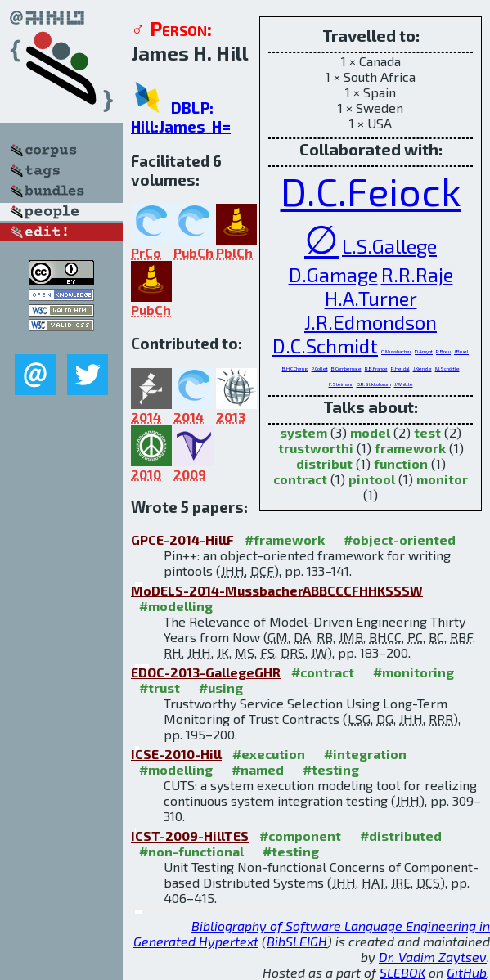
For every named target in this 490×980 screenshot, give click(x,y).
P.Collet (320, 369)
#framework (285, 539)
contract (300, 479)
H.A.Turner (371, 298)
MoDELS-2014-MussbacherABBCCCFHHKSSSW (277, 590)
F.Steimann (341, 384)
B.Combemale (346, 369)
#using (221, 688)
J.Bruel (461, 351)
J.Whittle (404, 384)
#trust (160, 688)
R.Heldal (400, 369)
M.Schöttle (447, 369)
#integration (365, 754)
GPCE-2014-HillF (182, 539)
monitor (442, 479)
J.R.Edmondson (371, 322)
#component (300, 836)
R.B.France (376, 369)
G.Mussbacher (396, 351)
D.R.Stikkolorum (374, 384)
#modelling (176, 606)
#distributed (401, 836)
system (303, 432)
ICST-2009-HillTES (190, 836)
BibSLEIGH (297, 941)
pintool (372, 479)
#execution (269, 754)
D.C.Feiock (371, 191)
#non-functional (191, 851)
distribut (324, 463)
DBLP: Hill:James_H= (181, 117)
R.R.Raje (417, 274)
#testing (331, 769)
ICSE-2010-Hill (176, 754)
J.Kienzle (423, 369)
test (427, 432)
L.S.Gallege (389, 246)
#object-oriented (400, 539)
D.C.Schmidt (325, 346)
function (401, 463)
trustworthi (316, 448)
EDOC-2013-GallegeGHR (206, 672)
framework (410, 448)
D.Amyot (424, 351)
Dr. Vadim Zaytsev (433, 957)
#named (258, 769)
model (370, 432)
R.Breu (443, 351)
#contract (323, 672)
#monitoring (414, 672)
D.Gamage (333, 274)
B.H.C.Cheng (295, 369)
